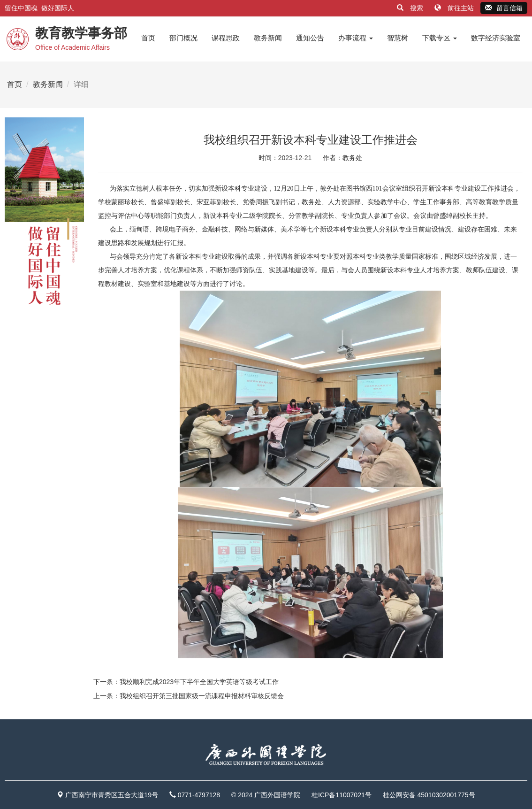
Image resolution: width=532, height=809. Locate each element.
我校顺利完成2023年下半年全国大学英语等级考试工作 (199, 682)
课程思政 (226, 38)
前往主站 (455, 8)
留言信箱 (504, 8)
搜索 (411, 8)
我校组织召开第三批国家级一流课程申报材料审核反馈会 (202, 696)
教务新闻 (268, 38)
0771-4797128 (199, 795)
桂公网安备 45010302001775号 (429, 795)
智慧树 (398, 38)
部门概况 (183, 38)
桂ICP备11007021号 (342, 795)
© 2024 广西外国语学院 (266, 795)
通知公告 (310, 38)
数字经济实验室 (496, 38)
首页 (148, 38)
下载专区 (440, 38)
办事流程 (356, 38)
